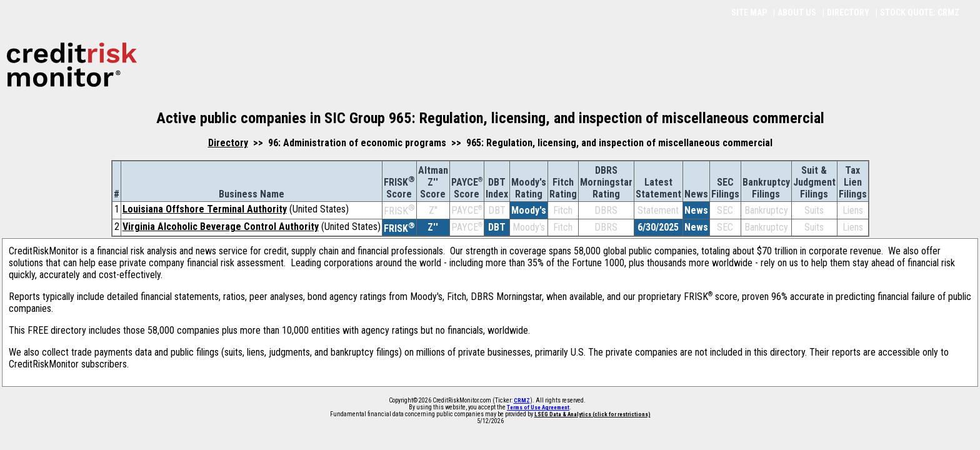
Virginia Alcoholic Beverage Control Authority (221, 227)
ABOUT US (797, 12)
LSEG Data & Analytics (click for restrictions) (592, 414)
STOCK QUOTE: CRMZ (920, 12)
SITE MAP (749, 12)
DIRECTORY (848, 12)
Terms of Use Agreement (538, 407)
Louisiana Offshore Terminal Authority (205, 209)
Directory (228, 143)
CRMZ (522, 401)
